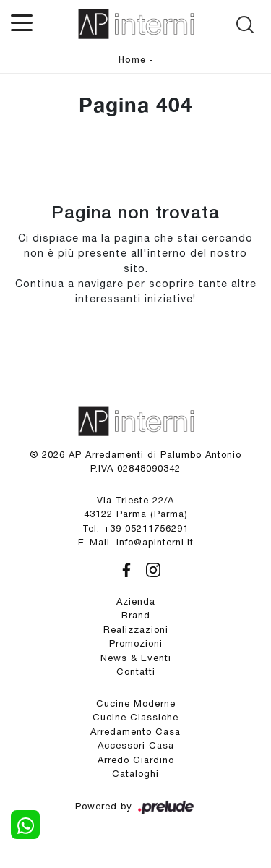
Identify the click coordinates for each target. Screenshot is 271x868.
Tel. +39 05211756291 (135, 528)
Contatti (136, 672)
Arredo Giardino (136, 760)
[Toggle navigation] (22, 22)
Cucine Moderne (136, 703)
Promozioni (136, 643)
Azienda (136, 601)
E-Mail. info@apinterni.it (136, 542)
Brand (136, 615)
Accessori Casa (136, 745)
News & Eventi (136, 658)
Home (132, 60)
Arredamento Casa (135, 732)
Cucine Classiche (135, 717)
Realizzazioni (136, 630)
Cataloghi (135, 774)
